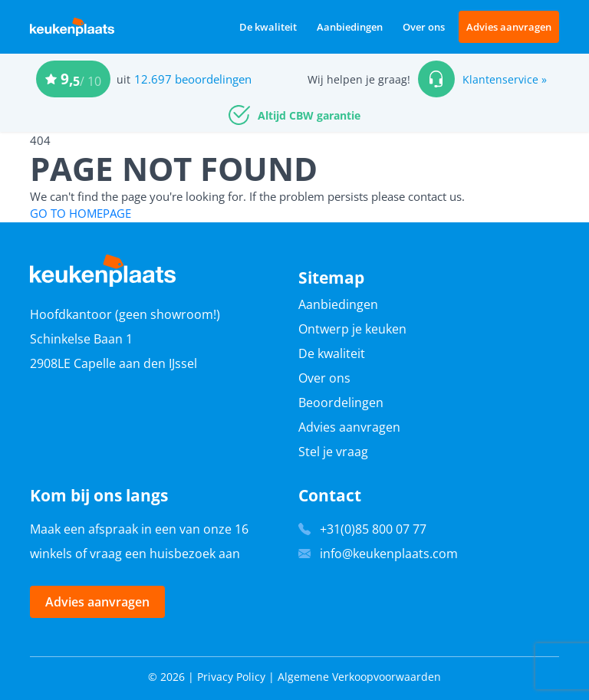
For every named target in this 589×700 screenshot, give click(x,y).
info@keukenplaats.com (389, 554)
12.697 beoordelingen (193, 79)
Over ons (424, 27)
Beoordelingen (341, 403)
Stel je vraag (333, 452)
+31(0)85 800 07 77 (373, 529)
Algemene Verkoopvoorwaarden (359, 677)
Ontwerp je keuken (352, 329)
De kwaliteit (268, 27)
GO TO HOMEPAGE (81, 213)
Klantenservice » (505, 79)
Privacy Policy (231, 677)
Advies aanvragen (509, 27)
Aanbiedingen (350, 27)
